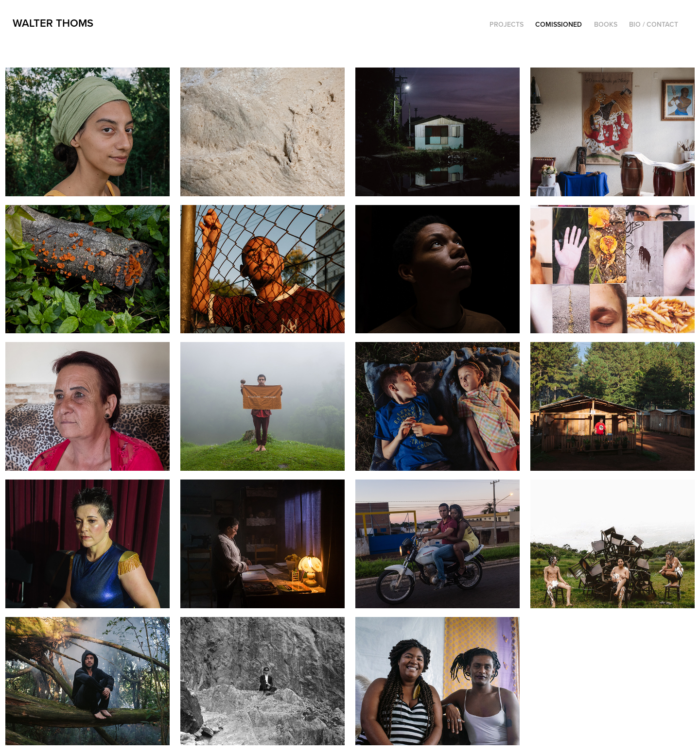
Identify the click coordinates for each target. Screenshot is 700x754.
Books (606, 24)
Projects (507, 24)
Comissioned (559, 24)
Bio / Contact (654, 24)
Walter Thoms (53, 23)
